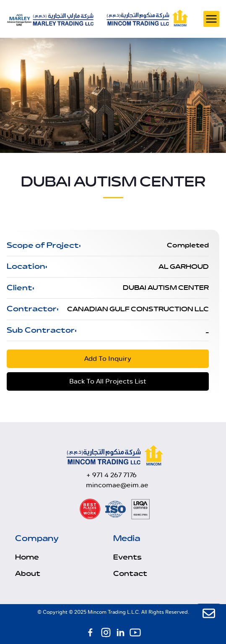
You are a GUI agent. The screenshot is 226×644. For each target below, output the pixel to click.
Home (27, 557)
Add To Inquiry (108, 359)
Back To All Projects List (108, 381)
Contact (130, 574)
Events (127, 557)
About (28, 574)
